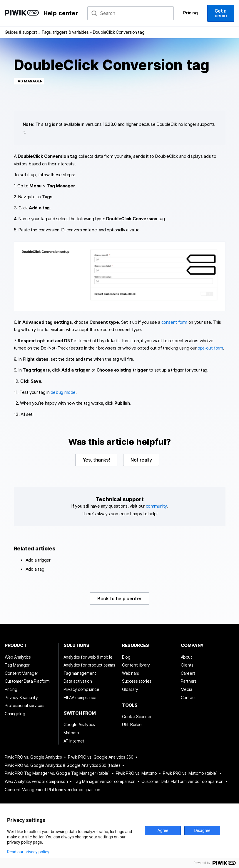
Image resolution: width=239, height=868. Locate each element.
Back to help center (119, 599)
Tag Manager (29, 81)
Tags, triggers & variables (65, 32)
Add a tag (35, 569)
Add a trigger (38, 560)
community (156, 506)
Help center (61, 13)
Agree (163, 830)
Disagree (202, 830)
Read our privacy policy (28, 852)
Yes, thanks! (96, 460)
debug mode (63, 392)
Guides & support (21, 32)
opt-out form (210, 348)
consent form (174, 322)
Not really (141, 460)
